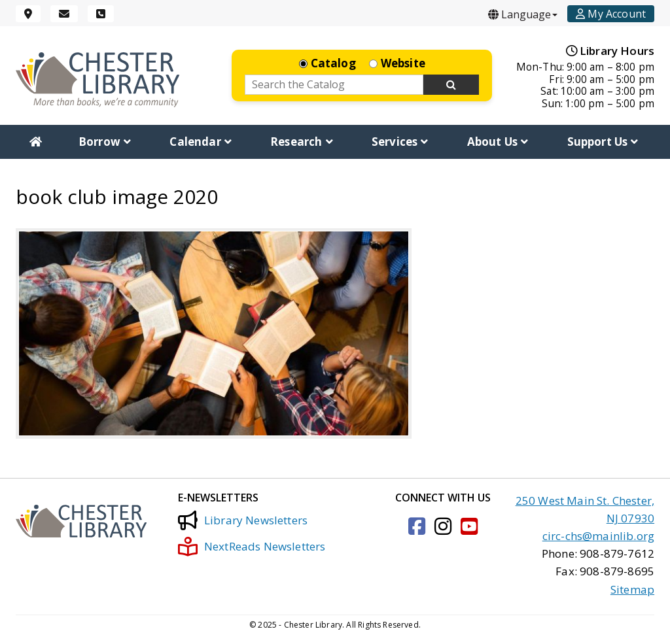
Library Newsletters (243, 520)
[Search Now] (451, 85)
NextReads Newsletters (252, 547)
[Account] (611, 14)
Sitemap (632, 589)
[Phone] (101, 14)
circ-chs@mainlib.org (598, 536)
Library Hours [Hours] (610, 51)
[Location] (28, 14)
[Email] (64, 14)
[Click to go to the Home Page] (97, 79)
